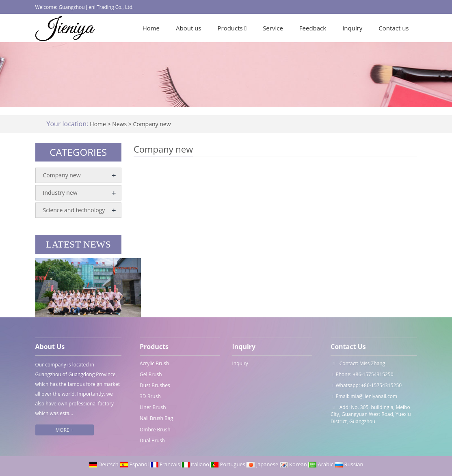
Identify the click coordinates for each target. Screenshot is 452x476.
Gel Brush (151, 374)
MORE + (65, 430)
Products (232, 28)
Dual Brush (152, 440)
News (120, 124)
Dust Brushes (155, 385)
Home (151, 28)
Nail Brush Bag (156, 418)
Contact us (394, 28)
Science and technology (74, 210)
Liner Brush (153, 407)
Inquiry (352, 28)
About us (188, 28)
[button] (245, 28)
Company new (151, 124)
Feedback (313, 28)
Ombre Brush (155, 430)
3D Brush (150, 396)
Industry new (60, 193)
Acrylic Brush (154, 363)
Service (273, 28)
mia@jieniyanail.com (374, 396)
